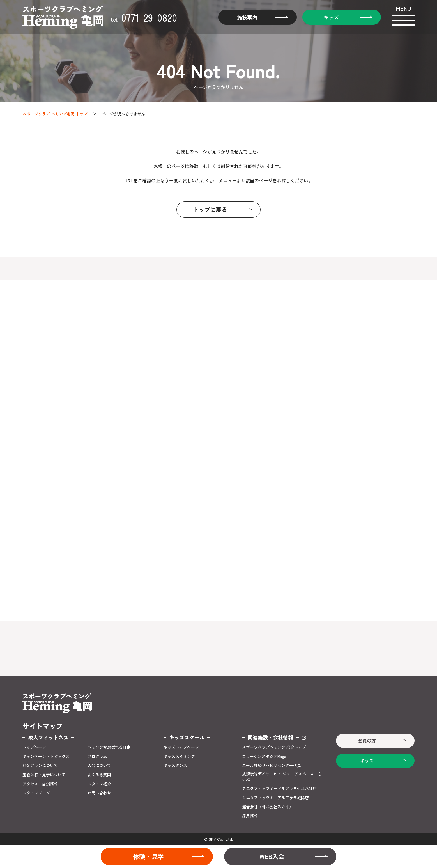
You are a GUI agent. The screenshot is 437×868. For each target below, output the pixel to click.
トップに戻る (210, 209)
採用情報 (250, 816)
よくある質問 (99, 775)
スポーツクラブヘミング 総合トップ (274, 747)
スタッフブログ (36, 793)
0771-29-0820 (144, 17)
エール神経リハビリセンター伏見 (272, 765)
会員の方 (367, 741)
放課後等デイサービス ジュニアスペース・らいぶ (282, 777)
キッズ (331, 17)
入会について (99, 765)
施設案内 (247, 17)
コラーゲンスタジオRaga (264, 756)
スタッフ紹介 (99, 784)
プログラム (97, 756)
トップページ (34, 747)
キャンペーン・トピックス (46, 756)
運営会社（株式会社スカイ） (268, 807)
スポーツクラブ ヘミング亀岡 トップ (55, 114)
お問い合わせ (99, 793)
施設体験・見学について (44, 775)
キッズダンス (175, 765)
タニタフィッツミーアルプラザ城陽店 (275, 798)
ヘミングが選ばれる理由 (109, 747)
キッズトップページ (181, 747)
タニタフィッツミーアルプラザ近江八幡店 (279, 788)
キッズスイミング (179, 756)
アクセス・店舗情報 (40, 784)
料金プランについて (40, 765)
